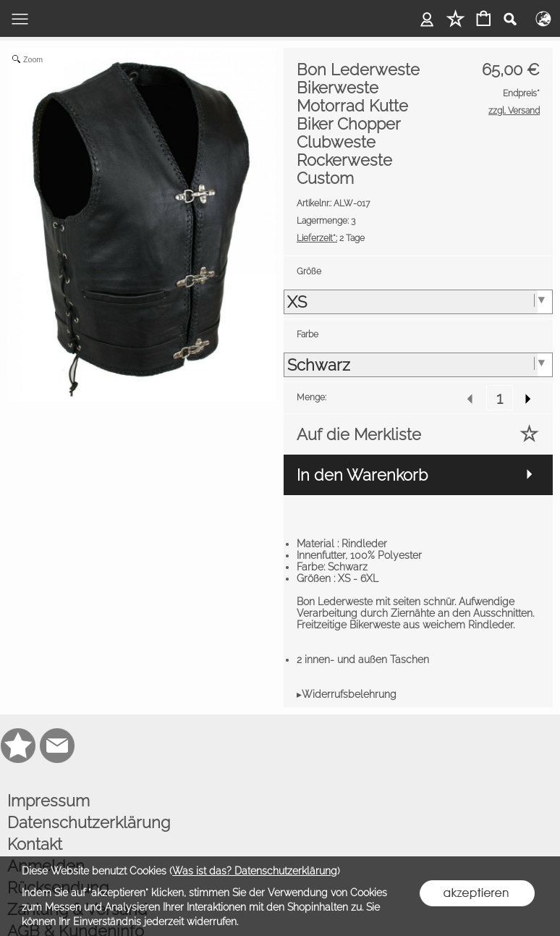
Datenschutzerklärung (89, 822)
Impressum (48, 801)
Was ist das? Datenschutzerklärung (255, 871)
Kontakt (35, 844)
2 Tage (331, 238)
